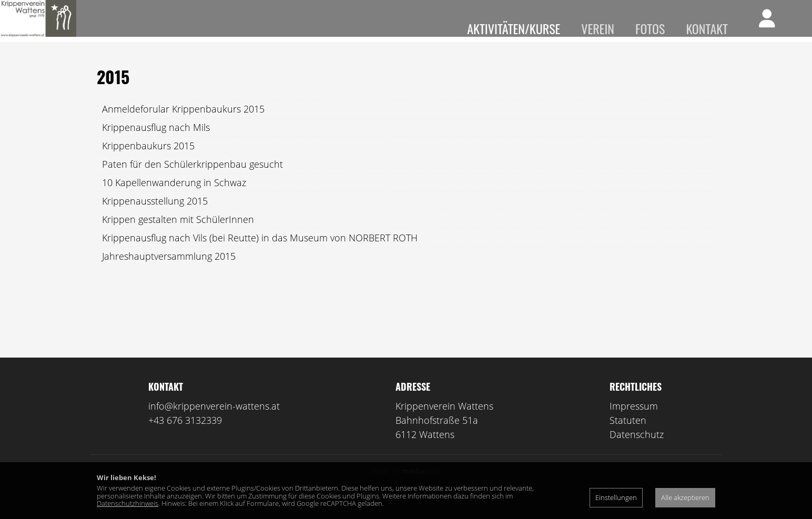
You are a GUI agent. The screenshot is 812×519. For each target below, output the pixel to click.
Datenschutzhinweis (128, 503)
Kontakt (707, 28)
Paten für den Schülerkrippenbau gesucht (192, 180)
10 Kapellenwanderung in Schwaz (174, 198)
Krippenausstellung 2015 (155, 217)
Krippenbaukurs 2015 (148, 161)
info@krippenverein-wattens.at (214, 422)
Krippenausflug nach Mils (156, 143)
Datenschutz (637, 450)
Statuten (628, 436)
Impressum (634, 422)
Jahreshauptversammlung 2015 (169, 272)
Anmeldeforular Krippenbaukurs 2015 (183, 125)
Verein (598, 28)
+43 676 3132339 (185, 436)
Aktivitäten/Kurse (514, 28)
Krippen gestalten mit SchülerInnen (178, 235)
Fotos (650, 28)
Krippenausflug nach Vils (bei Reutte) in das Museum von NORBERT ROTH (260, 253)
